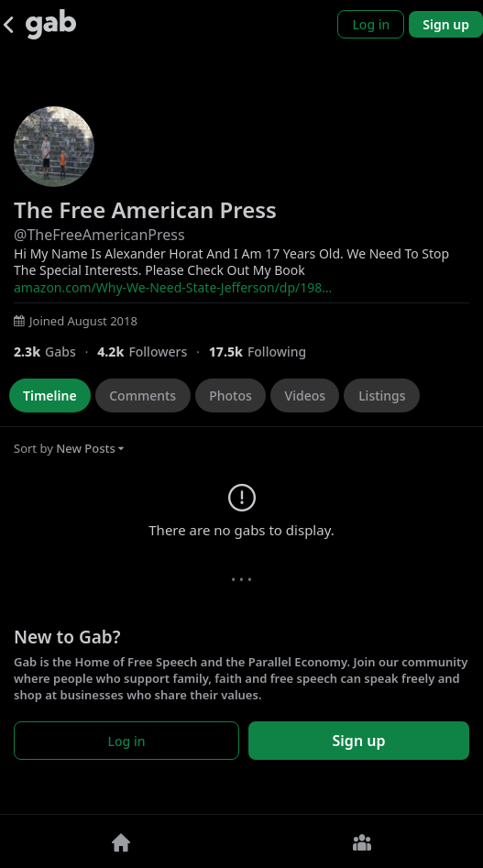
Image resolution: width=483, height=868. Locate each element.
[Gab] (51, 24)
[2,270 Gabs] (55, 352)
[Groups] (363, 841)
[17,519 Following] (265, 352)
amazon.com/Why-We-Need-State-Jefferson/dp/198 (173, 287)
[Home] (121, 841)
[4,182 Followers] (153, 352)
